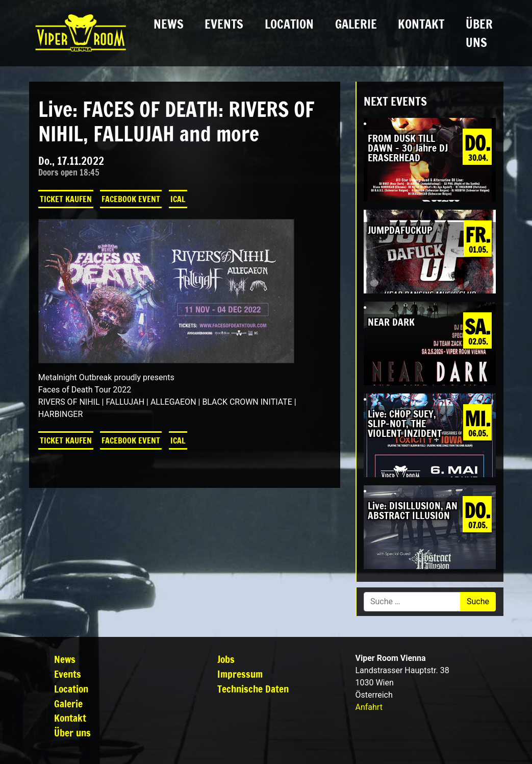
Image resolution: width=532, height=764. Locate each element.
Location (289, 24)
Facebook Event (131, 199)
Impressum (240, 674)
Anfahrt (369, 707)
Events (224, 24)
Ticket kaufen (66, 199)
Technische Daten (253, 689)
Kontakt (421, 24)
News (169, 24)
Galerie (356, 24)
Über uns (479, 33)
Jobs (226, 659)
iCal (178, 199)
